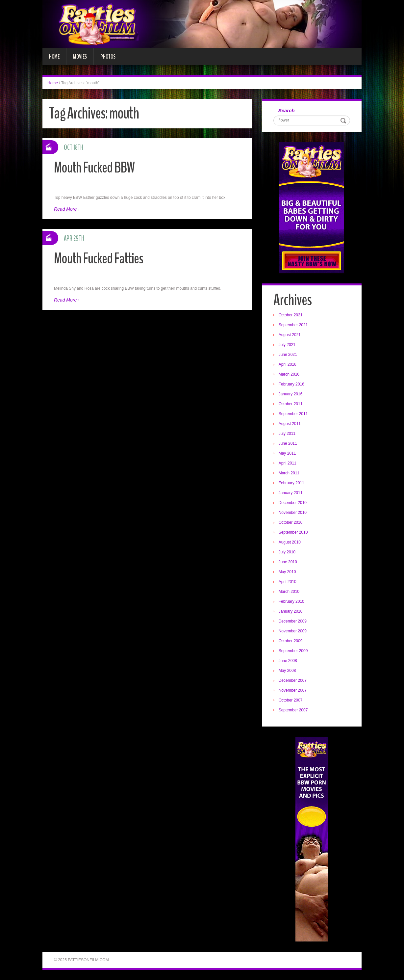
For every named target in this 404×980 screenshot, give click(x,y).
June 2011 (288, 443)
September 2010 (293, 532)
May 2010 (287, 572)
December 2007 (293, 680)
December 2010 (293, 503)
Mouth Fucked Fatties (99, 259)
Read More (65, 209)
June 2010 (288, 562)
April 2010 (288, 582)
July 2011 (287, 434)
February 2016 (291, 384)
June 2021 (288, 355)
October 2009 (291, 641)
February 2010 (291, 601)
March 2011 (289, 473)
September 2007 (293, 710)
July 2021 (287, 345)
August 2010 (290, 542)
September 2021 (293, 325)
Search (287, 110)
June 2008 (288, 661)
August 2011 (290, 424)
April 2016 (288, 364)
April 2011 (288, 463)
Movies (80, 57)
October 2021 (291, 315)
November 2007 (293, 690)
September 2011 (293, 414)
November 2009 (293, 631)
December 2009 (293, 621)
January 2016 (291, 394)
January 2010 (291, 611)
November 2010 (293, 513)
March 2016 (289, 374)
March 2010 (289, 592)
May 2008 (287, 671)
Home (54, 57)
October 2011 (291, 404)
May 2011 (287, 453)
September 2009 (293, 651)
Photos (108, 57)
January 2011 (291, 493)
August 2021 (290, 335)
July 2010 (287, 552)
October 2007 (291, 700)
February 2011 (291, 483)
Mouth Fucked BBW (94, 168)
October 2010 (291, 522)
